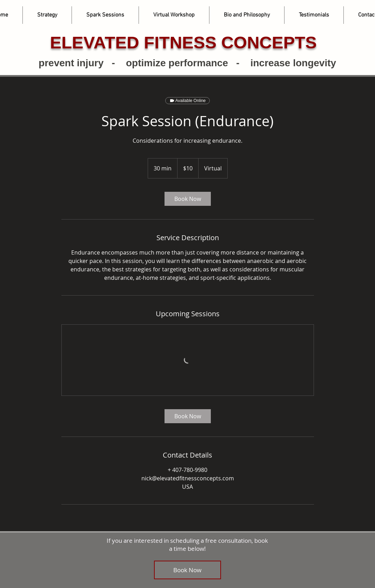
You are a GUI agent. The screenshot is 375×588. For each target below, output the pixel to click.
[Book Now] (187, 570)
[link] (188, 199)
